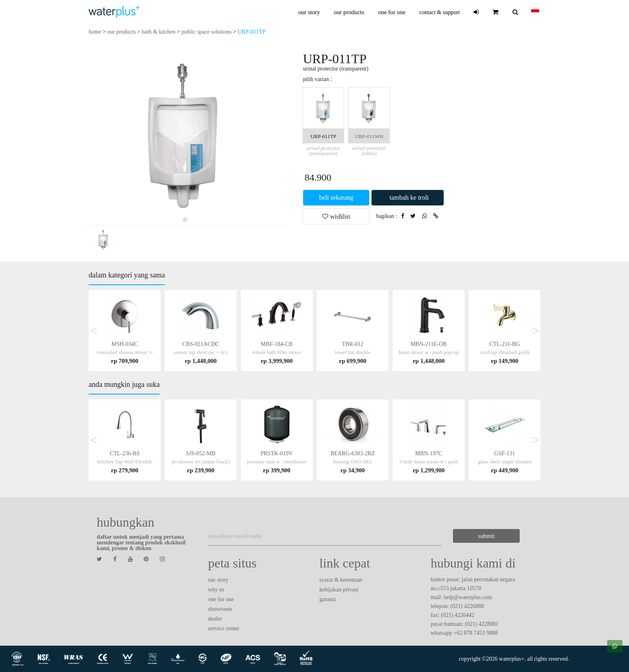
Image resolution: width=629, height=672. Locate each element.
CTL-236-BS (125, 462)
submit (486, 536)
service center (224, 628)
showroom (220, 609)
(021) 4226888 (467, 606)
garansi (327, 599)
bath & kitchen (158, 32)
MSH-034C (125, 352)
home (95, 32)
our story (309, 12)
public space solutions (206, 32)
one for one (392, 12)
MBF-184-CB (277, 352)
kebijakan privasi (339, 590)
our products (349, 12)
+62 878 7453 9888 (475, 633)
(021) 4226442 (458, 615)
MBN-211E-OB (429, 352)
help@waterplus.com (468, 597)
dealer (215, 619)
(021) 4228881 (482, 624)
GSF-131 (505, 462)
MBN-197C (429, 462)
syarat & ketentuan (341, 580)
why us (216, 590)
